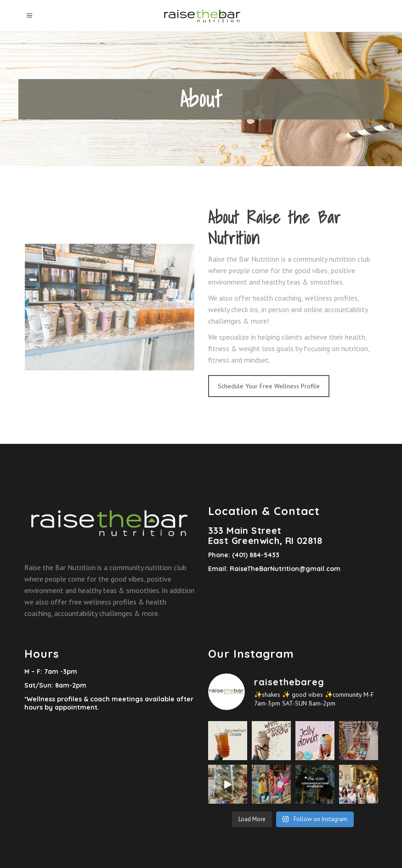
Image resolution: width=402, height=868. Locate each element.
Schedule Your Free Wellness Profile (269, 386)
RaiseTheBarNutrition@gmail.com (285, 569)
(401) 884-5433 (255, 555)
